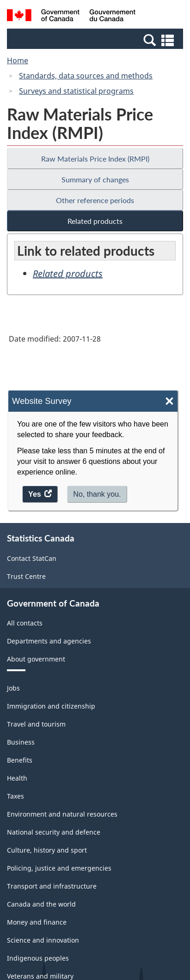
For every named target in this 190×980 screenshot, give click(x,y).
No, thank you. (97, 494)
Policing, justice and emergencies (59, 868)
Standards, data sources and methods (86, 76)
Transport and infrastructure (52, 886)
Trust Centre (26, 576)
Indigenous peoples (38, 958)
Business (21, 742)
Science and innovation (43, 940)
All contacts (25, 623)
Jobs (13, 688)
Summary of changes (95, 179)
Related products (95, 221)
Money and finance (37, 922)
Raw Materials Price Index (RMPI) (95, 159)
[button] (96, 40)
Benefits (20, 760)
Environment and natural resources (62, 814)
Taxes (15, 796)
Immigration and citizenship (51, 706)
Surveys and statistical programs (76, 91)
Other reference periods (95, 200)
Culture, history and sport (47, 850)
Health (17, 778)
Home (18, 60)
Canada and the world (41, 904)
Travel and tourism (36, 724)
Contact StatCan (32, 558)
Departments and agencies (49, 641)
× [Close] (169, 401)
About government (36, 659)
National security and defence (54, 832)
